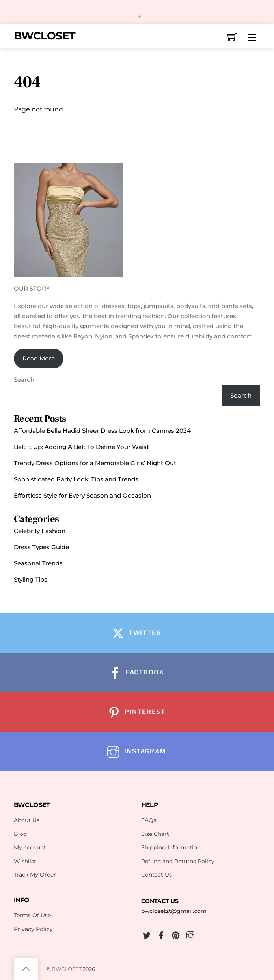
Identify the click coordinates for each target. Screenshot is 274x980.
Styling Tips (31, 579)
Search (24, 380)
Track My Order (35, 875)
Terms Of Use (32, 915)
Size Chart (155, 834)
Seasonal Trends (38, 563)
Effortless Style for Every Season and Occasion (82, 495)
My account (30, 847)
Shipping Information (171, 847)
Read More (39, 358)
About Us (27, 820)
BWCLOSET (67, 969)
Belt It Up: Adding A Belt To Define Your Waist (81, 447)
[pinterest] (176, 934)
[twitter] (147, 934)
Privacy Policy (33, 929)
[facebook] (161, 934)
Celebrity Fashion (40, 531)
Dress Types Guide (41, 547)
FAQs (149, 820)
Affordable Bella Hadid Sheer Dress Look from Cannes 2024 (102, 431)
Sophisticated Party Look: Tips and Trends (76, 479)
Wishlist (25, 861)
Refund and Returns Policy (178, 861)
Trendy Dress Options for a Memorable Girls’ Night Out (95, 463)
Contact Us (157, 875)
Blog (21, 834)
